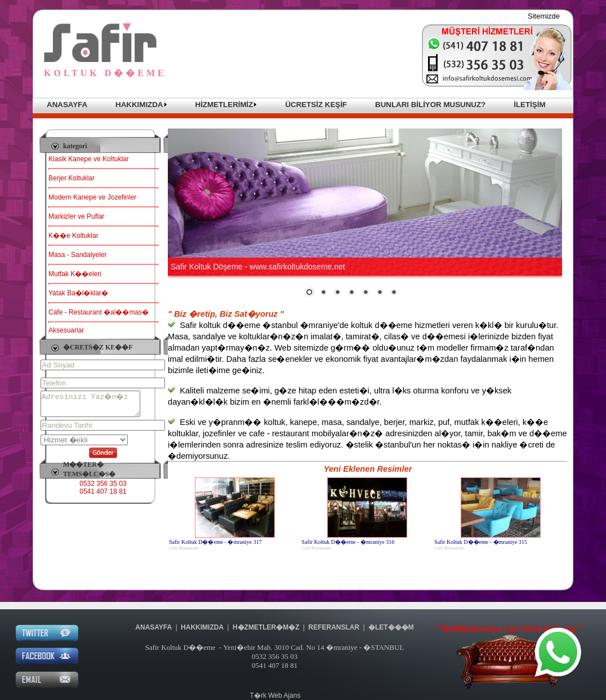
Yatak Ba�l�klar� (78, 293)
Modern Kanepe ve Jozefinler (92, 197)
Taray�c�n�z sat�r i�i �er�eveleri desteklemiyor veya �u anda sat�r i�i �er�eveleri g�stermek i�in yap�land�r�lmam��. (365, 213)
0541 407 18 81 (103, 497)
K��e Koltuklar (73, 236)
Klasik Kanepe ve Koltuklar (89, 159)
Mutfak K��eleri (75, 274)
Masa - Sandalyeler (77, 255)
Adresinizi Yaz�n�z (96, 406)
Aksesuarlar (66, 330)
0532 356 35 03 (103, 489)
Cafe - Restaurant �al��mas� (99, 312)
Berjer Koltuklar (72, 178)
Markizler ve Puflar (76, 216)
